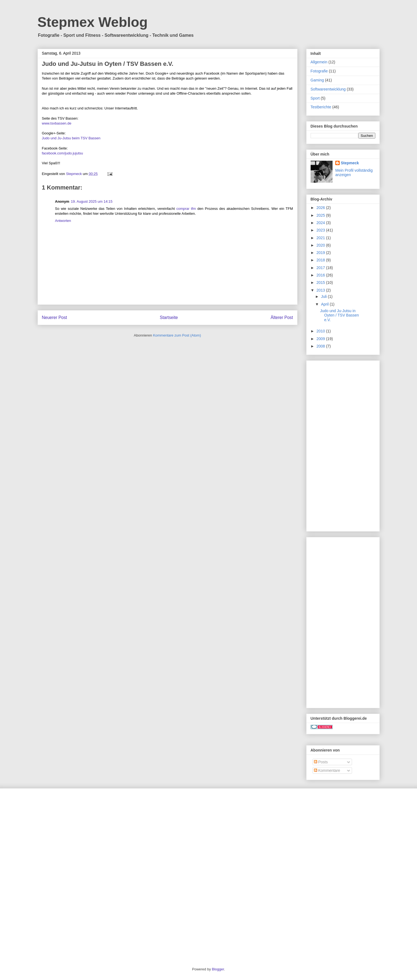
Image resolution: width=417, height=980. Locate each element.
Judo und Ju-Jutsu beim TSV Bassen (71, 138)
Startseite (169, 317)
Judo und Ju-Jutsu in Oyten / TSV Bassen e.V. (339, 315)
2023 (321, 230)
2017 (321, 268)
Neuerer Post (55, 317)
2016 (321, 275)
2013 (321, 290)
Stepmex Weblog (93, 22)
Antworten (63, 221)
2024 (321, 223)
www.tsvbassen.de (57, 123)
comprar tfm (186, 209)
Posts (321, 762)
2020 (321, 245)
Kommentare (327, 770)
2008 (321, 346)
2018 (321, 260)
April (325, 304)
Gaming (317, 80)
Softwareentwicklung (328, 89)
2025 (321, 215)
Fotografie (319, 71)
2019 (321, 253)
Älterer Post (282, 317)
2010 (321, 331)
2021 (321, 238)
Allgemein (319, 62)
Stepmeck (350, 163)
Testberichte (321, 107)
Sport (315, 98)
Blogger (218, 969)
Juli (324, 296)
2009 (321, 339)
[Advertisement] (343, 445)
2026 (321, 208)
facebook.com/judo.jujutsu (63, 153)
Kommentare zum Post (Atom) (177, 335)
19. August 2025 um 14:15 (92, 201)
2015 (321, 283)
